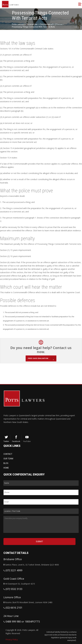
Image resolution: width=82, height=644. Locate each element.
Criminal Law (32, 24)
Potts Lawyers (18, 24)
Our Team (8, 459)
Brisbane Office (13, 559)
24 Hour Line (11, 616)
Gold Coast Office (14, 579)
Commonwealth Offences (51, 24)
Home (6, 468)
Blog (6, 463)
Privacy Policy (12, 639)
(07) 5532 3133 (14, 589)
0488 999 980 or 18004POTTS (23, 621)
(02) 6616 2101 (14, 608)
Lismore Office (12, 597)
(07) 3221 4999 (14, 570)
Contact (8, 454)
